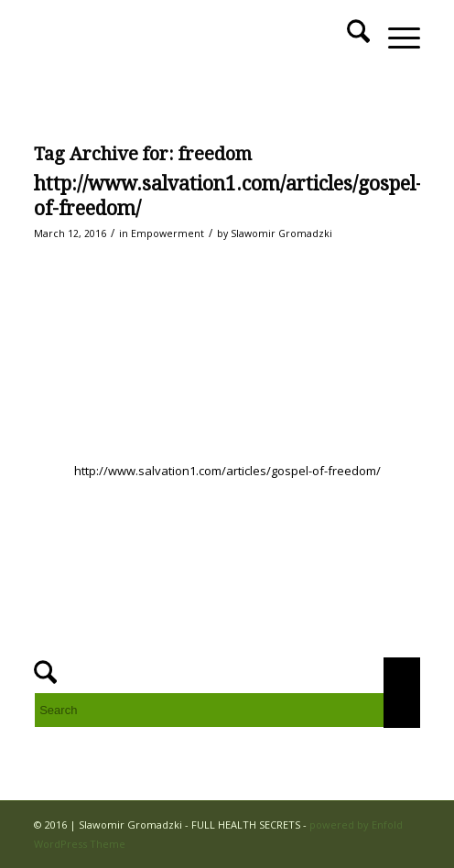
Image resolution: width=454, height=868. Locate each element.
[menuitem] (349, 38)
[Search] (349, 38)
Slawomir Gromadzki (281, 233)
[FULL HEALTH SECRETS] (188, 38)
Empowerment (168, 233)
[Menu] (395, 38)
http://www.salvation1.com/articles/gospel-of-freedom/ (227, 471)
